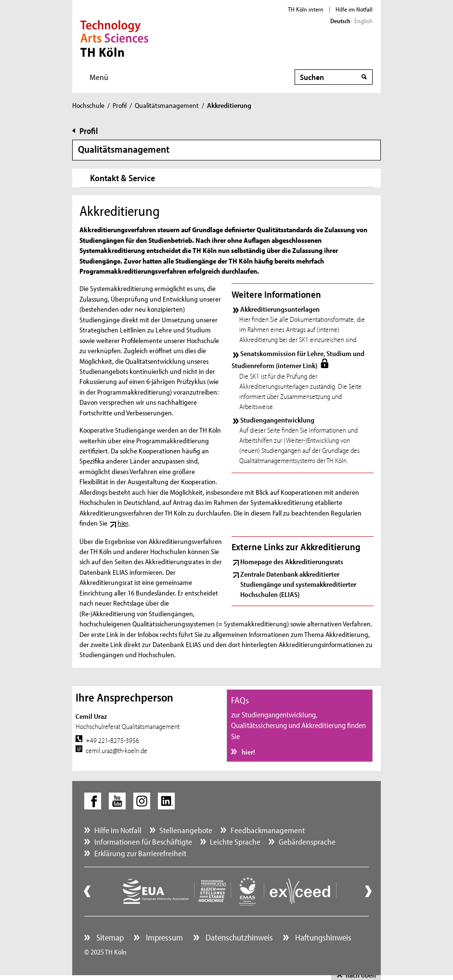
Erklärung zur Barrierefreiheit (140, 853)
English (363, 21)
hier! (248, 752)
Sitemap (109, 937)
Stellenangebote (186, 830)
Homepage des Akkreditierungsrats (292, 562)
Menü (99, 77)
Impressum (163, 937)
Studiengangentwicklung (277, 420)
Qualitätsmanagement (167, 105)
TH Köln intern (306, 9)
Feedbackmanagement (268, 830)
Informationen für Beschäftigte (143, 841)
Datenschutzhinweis (238, 937)
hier (123, 523)
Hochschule (88, 105)
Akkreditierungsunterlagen (280, 309)
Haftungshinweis (322, 937)
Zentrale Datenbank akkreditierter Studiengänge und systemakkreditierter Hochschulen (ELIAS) (298, 584)
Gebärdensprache (307, 841)
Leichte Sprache (235, 841)
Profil (120, 105)
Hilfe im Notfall (354, 9)
